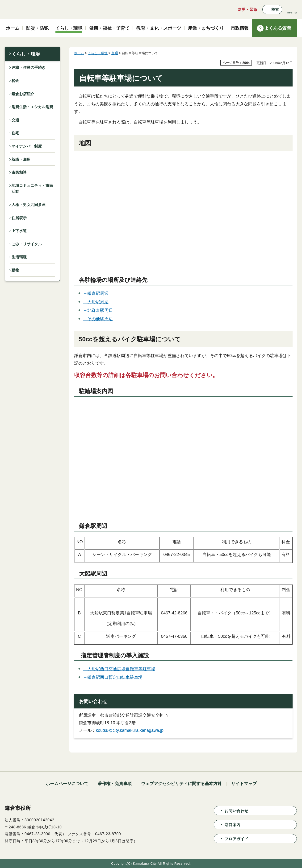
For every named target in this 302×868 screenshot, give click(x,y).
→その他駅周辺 (98, 319)
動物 (15, 270)
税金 (15, 81)
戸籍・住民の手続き (29, 68)
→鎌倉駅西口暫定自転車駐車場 (113, 677)
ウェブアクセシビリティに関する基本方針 (181, 784)
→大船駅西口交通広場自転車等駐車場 (119, 669)
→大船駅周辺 (96, 302)
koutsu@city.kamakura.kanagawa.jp (130, 730)
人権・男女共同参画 (29, 205)
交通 (15, 120)
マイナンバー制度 (27, 146)
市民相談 (19, 172)
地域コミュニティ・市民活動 (32, 189)
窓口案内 (233, 825)
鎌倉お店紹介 (23, 94)
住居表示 (19, 218)
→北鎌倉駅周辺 (98, 310)
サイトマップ (244, 784)
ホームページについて (67, 784)
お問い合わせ (237, 811)
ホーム (79, 53)
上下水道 (19, 231)
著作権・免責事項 (115, 784)
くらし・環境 (26, 54)
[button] (272, 9)
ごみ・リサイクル (27, 244)
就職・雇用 (21, 159)
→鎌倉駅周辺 (96, 293)
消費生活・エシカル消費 (32, 107)
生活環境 (19, 257)
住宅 (15, 133)
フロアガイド (237, 839)
